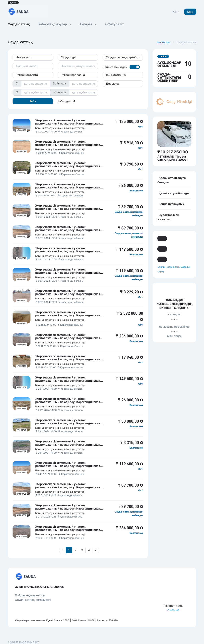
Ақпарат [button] (88, 24)
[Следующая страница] (96, 550)
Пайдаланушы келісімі (30, 595)
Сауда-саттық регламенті (33, 600)
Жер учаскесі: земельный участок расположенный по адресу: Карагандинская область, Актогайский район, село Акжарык (68, 423)
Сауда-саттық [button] (19, 24)
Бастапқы (163, 42)
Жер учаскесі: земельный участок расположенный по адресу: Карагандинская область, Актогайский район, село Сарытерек (69, 338)
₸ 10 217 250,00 (173, 152)
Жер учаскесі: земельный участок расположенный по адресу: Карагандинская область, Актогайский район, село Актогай (68, 145)
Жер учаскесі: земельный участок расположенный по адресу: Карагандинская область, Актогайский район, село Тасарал (68, 187)
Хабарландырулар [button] (55, 24)
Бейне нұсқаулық (171, 204)
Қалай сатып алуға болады (172, 180)
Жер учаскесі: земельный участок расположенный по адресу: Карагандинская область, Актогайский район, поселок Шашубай (70, 251)
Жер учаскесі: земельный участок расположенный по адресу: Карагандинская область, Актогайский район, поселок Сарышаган (71, 166)
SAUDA (173, 610)
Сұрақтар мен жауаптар (168, 217)
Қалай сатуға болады (174, 193)
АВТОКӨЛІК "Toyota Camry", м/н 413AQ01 (172, 158)
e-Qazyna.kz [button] (114, 24)
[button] (176, 12)
